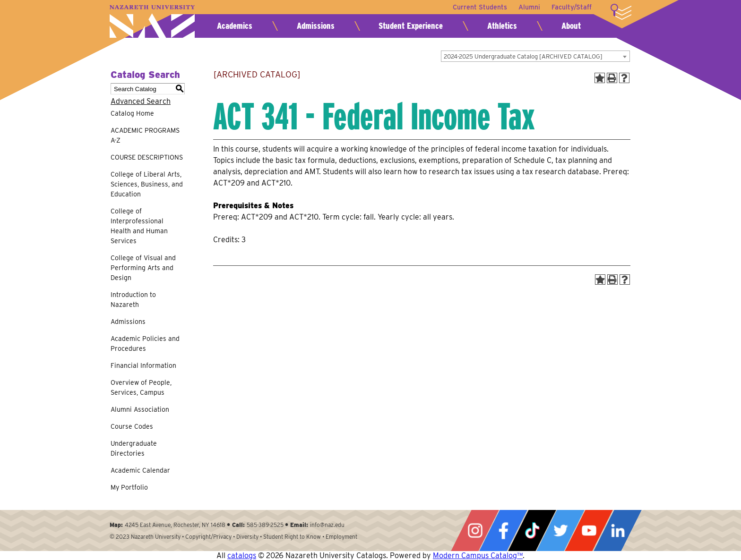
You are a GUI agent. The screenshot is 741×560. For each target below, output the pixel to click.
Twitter (560, 530)
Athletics (502, 26)
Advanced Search (141, 101)
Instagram (475, 530)
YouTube (589, 530)
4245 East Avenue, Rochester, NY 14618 (175, 525)
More (621, 12)
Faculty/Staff (572, 7)
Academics (235, 26)
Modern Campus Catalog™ (478, 556)
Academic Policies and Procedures (145, 344)
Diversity (247, 537)
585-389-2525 (265, 525)
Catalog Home (132, 113)
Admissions (316, 26)
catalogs (242, 556)
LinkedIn (618, 530)
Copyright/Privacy (208, 537)
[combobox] (535, 56)
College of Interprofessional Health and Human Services (139, 226)
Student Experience (411, 26)
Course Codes (132, 426)
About (571, 26)
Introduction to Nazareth (133, 300)
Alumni (529, 7)
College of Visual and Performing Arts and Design (143, 268)
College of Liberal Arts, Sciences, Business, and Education (147, 184)
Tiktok (532, 530)
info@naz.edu (327, 525)
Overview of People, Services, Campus (141, 387)
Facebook (503, 530)
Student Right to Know (292, 537)
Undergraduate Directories (134, 448)
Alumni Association (140, 409)
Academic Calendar (140, 470)
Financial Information (143, 365)
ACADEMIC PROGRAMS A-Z (145, 135)
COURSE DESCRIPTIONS (147, 157)
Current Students (480, 7)
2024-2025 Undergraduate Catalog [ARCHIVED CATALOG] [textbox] (523, 56)
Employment (341, 537)
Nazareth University (152, 21)
